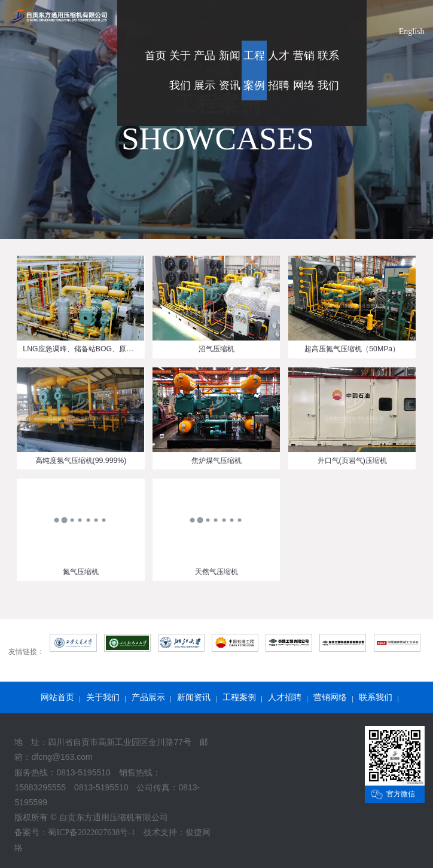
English (412, 31)
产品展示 (148, 697)
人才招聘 (285, 697)
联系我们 (376, 697)
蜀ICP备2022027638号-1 (91, 832)
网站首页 (57, 697)
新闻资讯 (194, 697)
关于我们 (103, 697)
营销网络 (330, 697)
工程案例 (239, 697)
